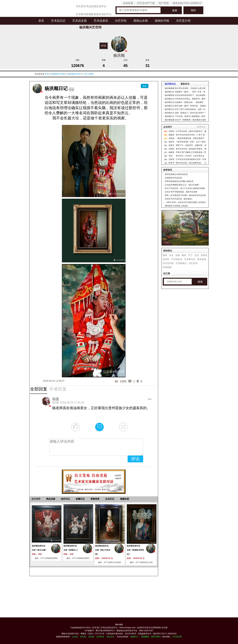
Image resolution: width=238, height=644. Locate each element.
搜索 (175, 10)
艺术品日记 (58, 21)
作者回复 (58, 389)
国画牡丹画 (162, 21)
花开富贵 (100, 637)
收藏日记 (80, 499)
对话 (104, 46)
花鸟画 (91, 637)
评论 (135, 459)
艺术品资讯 (101, 21)
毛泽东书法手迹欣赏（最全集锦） (179, 199)
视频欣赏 (125, 499)
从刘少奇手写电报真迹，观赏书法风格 (181, 192)
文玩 (197, 255)
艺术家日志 (190, 259)
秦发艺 (171, 142)
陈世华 (171, 163)
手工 (190, 255)
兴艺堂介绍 (183, 21)
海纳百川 (134, 637)
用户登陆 (164, 3)
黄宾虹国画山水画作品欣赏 (176, 174)
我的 (193, 10)
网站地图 (119, 625)
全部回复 (39, 389)
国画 (165, 255)
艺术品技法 (177, 259)
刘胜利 (171, 131)
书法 (171, 255)
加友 (145, 86)
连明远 (171, 138)
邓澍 (171, 156)
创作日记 (65, 499)
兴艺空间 (121, 21)
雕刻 (184, 255)
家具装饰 (202, 259)
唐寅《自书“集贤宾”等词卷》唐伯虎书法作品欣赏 (185, 195)
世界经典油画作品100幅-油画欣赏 (179, 181)
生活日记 (110, 499)
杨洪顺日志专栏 (74, 74)
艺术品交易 (80, 21)
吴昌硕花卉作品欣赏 (173, 178)
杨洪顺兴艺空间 (58, 74)
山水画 (75, 637)
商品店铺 (51, 499)
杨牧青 (171, 152)
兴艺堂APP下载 (146, 3)
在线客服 (128, 3)
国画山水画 (141, 21)
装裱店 (204, 255)
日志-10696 (89, 74)
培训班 (166, 259)
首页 (41, 21)
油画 (178, 255)
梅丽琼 (171, 135)
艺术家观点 (181, 263)
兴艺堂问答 (168, 263)
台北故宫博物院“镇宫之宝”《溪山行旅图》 (183, 185)
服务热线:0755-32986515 (187, 3)
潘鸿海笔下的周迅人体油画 (176, 206)
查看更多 (201, 127)
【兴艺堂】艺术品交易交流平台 (104, 628)
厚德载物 (145, 637)
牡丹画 (83, 637)
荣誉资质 (95, 499)
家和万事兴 (156, 637)
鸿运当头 (110, 637)
